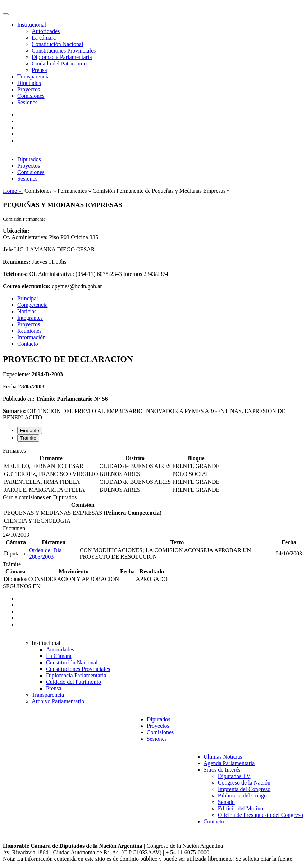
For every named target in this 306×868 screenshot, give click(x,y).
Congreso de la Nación (244, 783)
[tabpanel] (153, 471)
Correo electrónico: (27, 286)
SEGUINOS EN (22, 586)
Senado (226, 802)
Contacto (28, 344)
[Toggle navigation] (6, 14)
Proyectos (29, 89)
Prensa (39, 70)
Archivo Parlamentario (58, 701)
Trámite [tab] (28, 438)
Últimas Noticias (223, 757)
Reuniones (29, 331)
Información (31, 337)
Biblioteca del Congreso (246, 796)
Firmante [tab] (30, 430)
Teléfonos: (15, 274)
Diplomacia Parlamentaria (62, 57)
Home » (13, 191)
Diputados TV (234, 776)
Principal (28, 298)
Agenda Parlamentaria (229, 763)
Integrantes (30, 318)
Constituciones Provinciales (64, 51)
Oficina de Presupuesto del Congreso (261, 815)
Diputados (29, 83)
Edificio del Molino (241, 808)
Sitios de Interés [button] (222, 770)
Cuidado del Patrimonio (59, 63)
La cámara (44, 38)
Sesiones (27, 102)
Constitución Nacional (58, 44)
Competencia (32, 305)
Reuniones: (17, 262)
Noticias (27, 311)
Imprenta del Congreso (244, 789)
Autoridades (46, 31)
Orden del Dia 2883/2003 (45, 553)
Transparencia (33, 76)
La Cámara (59, 656)
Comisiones (31, 96)
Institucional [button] (32, 25)
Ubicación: (16, 231)
